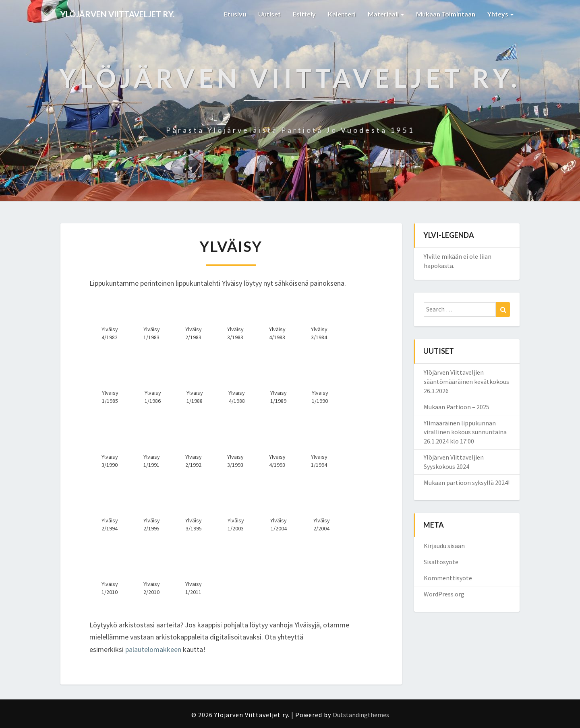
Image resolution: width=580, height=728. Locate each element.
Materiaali (386, 14)
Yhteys (500, 14)
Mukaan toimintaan (446, 14)
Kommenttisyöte (448, 578)
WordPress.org (444, 594)
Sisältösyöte (441, 562)
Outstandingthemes (361, 715)
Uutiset (269, 14)
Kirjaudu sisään (444, 546)
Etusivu (235, 14)
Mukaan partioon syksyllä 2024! (467, 483)
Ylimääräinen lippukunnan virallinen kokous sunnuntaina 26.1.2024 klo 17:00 (465, 432)
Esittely (304, 14)
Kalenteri (342, 14)
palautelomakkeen (153, 649)
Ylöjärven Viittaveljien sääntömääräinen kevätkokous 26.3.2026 (466, 382)
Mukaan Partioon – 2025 (457, 407)
